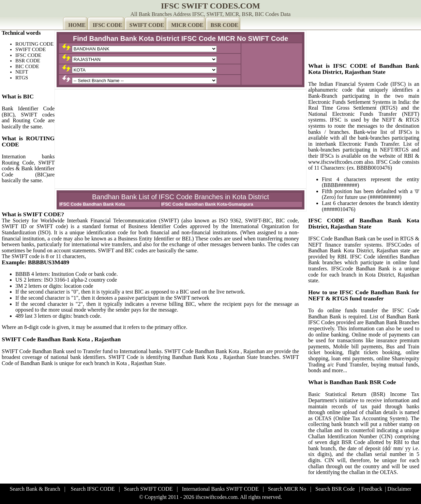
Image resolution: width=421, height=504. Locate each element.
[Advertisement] (181, 139)
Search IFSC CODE (93, 489)
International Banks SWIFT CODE (220, 489)
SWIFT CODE (147, 25)
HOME (77, 25)
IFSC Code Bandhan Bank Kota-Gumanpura (207, 204)
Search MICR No (287, 489)
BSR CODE (224, 25)
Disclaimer (399, 489)
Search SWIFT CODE (148, 489)
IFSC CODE (108, 25)
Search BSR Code (335, 489)
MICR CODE (187, 25)
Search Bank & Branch (35, 489)
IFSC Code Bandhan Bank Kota (92, 204)
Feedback (372, 489)
